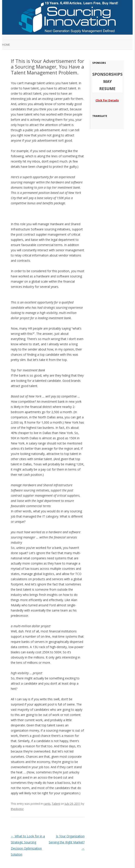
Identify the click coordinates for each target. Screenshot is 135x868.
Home (6, 45)
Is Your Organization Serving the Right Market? (67, 842)
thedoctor (17, 809)
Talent (56, 804)
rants (47, 804)
